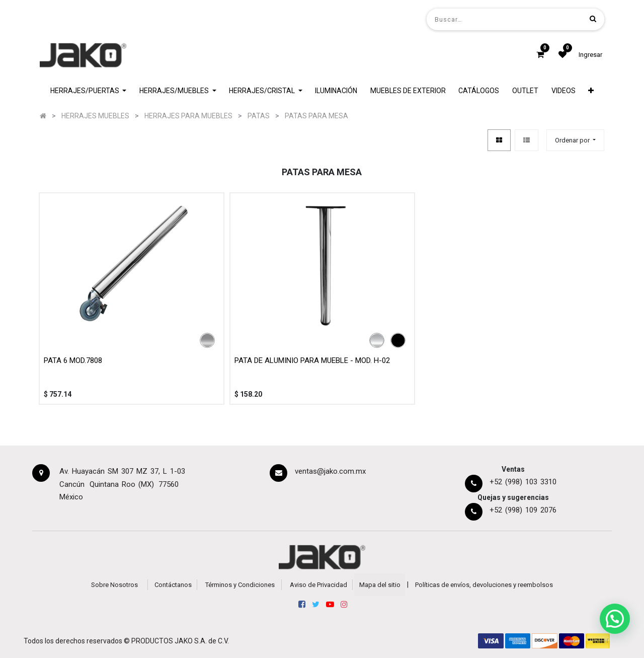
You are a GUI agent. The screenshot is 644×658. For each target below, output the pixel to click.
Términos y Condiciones (240, 585)
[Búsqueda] (593, 19)
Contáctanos (173, 585)
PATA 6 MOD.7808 (73, 360)
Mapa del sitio (380, 585)
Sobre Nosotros (114, 585)
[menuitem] (336, 91)
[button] (591, 91)
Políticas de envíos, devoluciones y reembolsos (484, 585)
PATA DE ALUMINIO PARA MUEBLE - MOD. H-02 (312, 360)
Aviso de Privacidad (318, 585)
